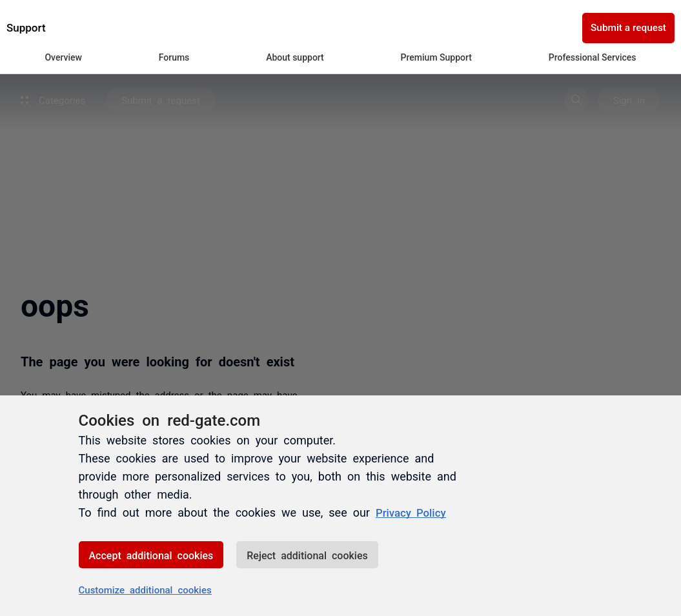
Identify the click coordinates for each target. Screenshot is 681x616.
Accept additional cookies (151, 555)
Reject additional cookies (307, 555)
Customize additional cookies (145, 589)
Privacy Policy (413, 512)
